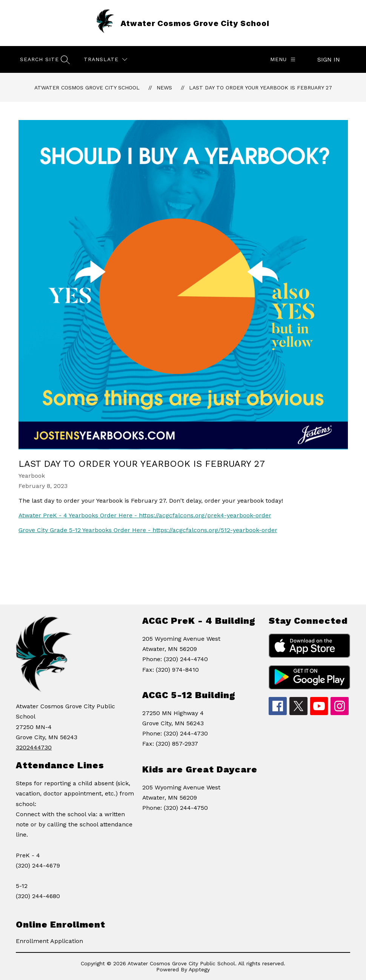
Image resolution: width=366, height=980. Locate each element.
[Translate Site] (105, 59)
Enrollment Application (49, 941)
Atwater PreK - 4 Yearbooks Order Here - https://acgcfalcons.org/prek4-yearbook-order (145, 515)
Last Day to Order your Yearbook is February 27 (261, 88)
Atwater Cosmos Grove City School (87, 88)
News (164, 88)
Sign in (329, 59)
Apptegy (199, 969)
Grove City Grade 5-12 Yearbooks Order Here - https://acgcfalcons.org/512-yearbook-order (148, 530)
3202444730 (34, 747)
